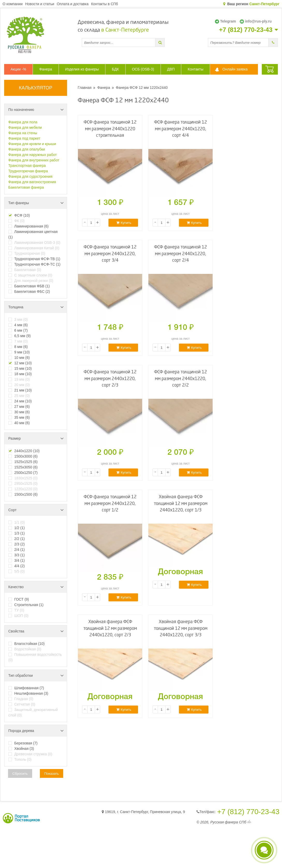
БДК (115, 69)
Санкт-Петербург (264, 4)
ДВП (171, 69)
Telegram (225, 21)
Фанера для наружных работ (32, 155)
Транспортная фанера (27, 166)
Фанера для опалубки (27, 149)
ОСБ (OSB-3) (143, 69)
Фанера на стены (23, 133)
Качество (36, 587)
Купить (124, 223)
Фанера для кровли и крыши (32, 144)
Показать (52, 774)
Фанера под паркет (24, 138)
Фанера (46, 69)
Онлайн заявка (235, 69)
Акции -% (18, 69)
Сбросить (20, 774)
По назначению (36, 110)
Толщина (36, 307)
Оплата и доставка (73, 4)
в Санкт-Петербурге (125, 30)
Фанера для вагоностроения (32, 182)
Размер (36, 438)
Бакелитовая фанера (26, 187)
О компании (13, 4)
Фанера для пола (23, 122)
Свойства (36, 631)
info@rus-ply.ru (256, 21)
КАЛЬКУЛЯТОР (36, 88)
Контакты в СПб (105, 4)
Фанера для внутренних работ (34, 160)
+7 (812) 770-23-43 (246, 30)
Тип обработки (36, 675)
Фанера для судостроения (30, 176)
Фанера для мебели (25, 127)
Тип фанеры (36, 203)
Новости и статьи (40, 4)
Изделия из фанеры (82, 69)
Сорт (36, 510)
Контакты (196, 69)
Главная (85, 88)
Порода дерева (36, 731)
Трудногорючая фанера (28, 171)
